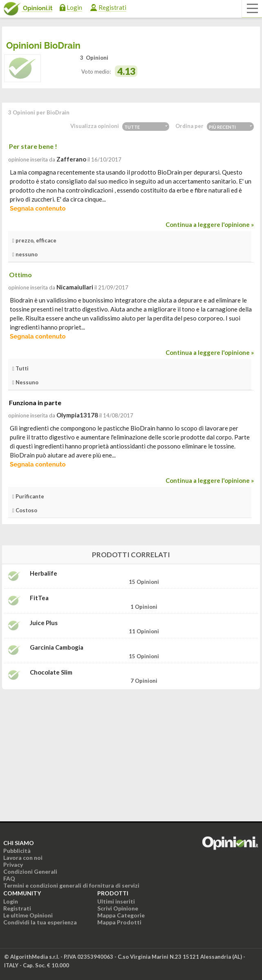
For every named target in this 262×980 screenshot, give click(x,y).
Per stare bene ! (33, 146)
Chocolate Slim (51, 672)
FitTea (39, 598)
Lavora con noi (23, 858)
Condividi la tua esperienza (40, 922)
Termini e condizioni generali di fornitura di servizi (71, 885)
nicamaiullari (75, 287)
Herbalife (44, 573)
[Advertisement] (131, 747)
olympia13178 (77, 415)
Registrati (112, 7)
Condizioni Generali (30, 871)
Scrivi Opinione (118, 908)
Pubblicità (17, 851)
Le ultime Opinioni (28, 915)
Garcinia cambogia (57, 647)
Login (74, 7)
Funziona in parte (35, 403)
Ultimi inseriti (116, 901)
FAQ (9, 878)
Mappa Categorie (121, 915)
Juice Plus (44, 623)
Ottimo (20, 275)
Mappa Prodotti (119, 922)
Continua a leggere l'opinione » (210, 224)
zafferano (71, 159)
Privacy (13, 865)
